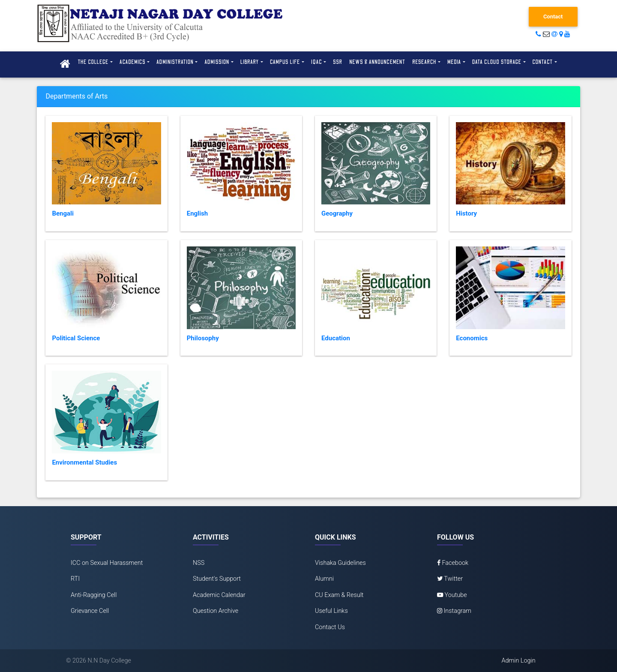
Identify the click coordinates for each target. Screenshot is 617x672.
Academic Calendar (219, 595)
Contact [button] (543, 62)
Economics (472, 338)
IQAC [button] (317, 62)
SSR (338, 62)
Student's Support (217, 579)
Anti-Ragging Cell (94, 595)
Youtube (452, 595)
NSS (199, 563)
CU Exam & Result (339, 595)
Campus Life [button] (285, 62)
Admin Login (518, 661)
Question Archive (216, 611)
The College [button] (93, 62)
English (197, 213)
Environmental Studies (84, 462)
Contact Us (330, 627)
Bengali (63, 213)
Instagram (454, 611)
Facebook (453, 563)
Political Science (76, 338)
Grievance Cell (90, 611)
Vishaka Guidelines (340, 563)
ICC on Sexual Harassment (107, 563)
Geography (337, 213)
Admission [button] (217, 62)
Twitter (450, 579)
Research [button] (424, 62)
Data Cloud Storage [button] (497, 62)
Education (336, 338)
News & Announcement (377, 62)
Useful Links (331, 611)
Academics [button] (133, 62)
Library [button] (250, 62)
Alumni (324, 579)
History (466, 213)
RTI (75, 579)
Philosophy (203, 338)
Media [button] (454, 62)
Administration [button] (175, 62)
